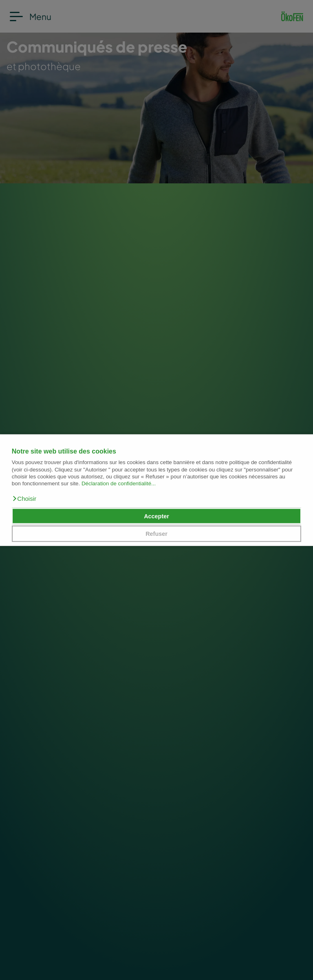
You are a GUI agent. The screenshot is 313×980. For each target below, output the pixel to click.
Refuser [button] (156, 534)
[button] (24, 499)
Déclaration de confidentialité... (119, 483)
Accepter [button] (156, 516)
